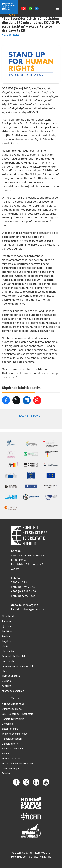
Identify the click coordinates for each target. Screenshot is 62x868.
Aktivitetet (8, 616)
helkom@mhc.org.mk (34, 610)
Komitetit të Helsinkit (14, 656)
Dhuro (5, 671)
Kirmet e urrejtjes (11, 759)
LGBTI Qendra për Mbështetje (18, 714)
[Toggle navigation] (57, 8)
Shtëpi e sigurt (10, 729)
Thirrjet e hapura (11, 676)
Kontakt (6, 686)
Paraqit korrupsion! (12, 739)
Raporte (6, 621)
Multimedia (8, 651)
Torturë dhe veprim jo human (17, 764)
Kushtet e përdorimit (13, 691)
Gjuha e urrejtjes (11, 769)
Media (5, 646)
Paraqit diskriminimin (13, 719)
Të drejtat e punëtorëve (15, 734)
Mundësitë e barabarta (14, 749)
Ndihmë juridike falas (13, 704)
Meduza (6, 754)
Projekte (7, 641)
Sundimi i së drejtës (12, 709)
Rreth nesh (8, 661)
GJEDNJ (6, 681)
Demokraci (8, 724)
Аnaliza (6, 636)
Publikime (7, 631)
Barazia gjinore (10, 744)
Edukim (6, 774)
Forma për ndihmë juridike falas (19, 666)
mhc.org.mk (30, 605)
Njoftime (7, 626)
